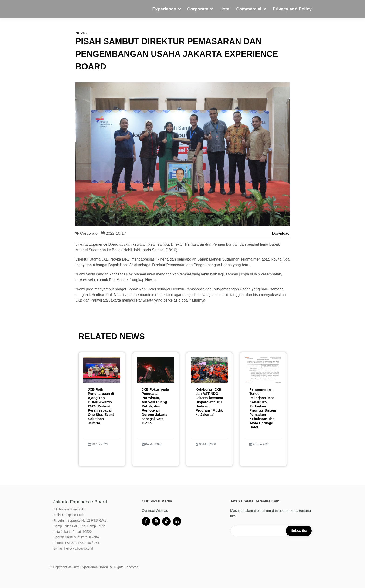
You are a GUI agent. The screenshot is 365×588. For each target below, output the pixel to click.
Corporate (198, 9)
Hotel (225, 9)
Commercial (249, 9)
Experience (164, 9)
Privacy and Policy (292, 9)
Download (281, 237)
